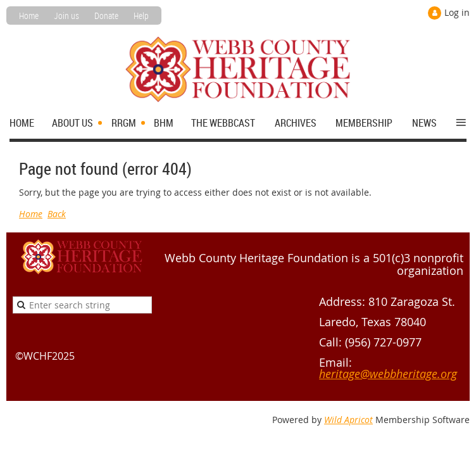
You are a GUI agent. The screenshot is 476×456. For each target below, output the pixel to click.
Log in (457, 12)
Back (57, 214)
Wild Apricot (348, 420)
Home (29, 16)
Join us (66, 16)
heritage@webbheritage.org (388, 374)
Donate (106, 16)
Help (141, 16)
